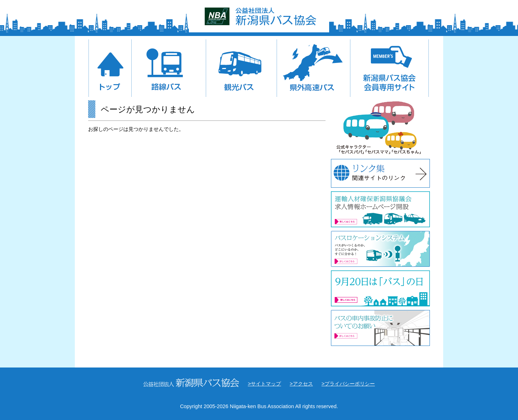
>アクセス (301, 384)
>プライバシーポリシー (348, 384)
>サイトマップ (264, 384)
